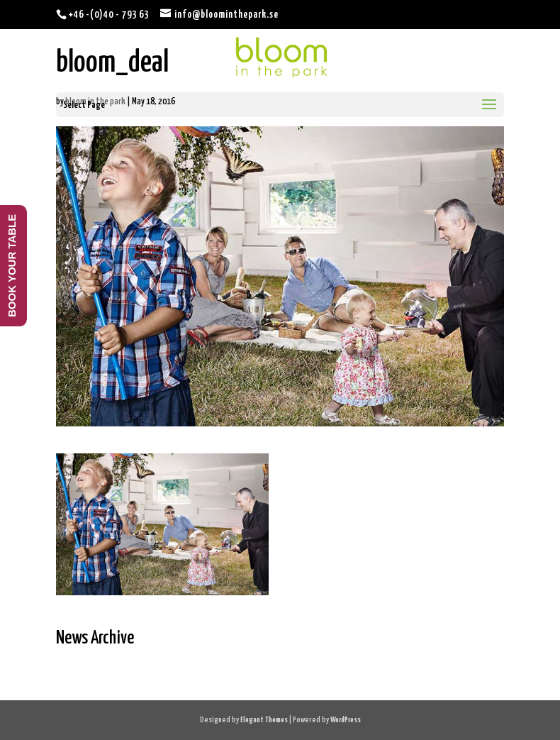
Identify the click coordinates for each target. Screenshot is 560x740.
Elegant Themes (264, 720)
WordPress (346, 720)
